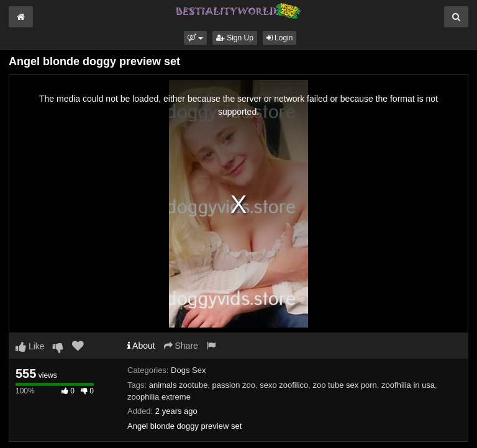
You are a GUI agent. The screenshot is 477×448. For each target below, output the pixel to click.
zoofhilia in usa (408, 385)
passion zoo (234, 385)
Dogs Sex (188, 370)
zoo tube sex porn (345, 385)
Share (181, 346)
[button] (195, 38)
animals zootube (179, 385)
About (141, 346)
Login (280, 38)
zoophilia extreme (159, 397)
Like (30, 346)
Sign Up (235, 38)
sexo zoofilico (284, 385)
